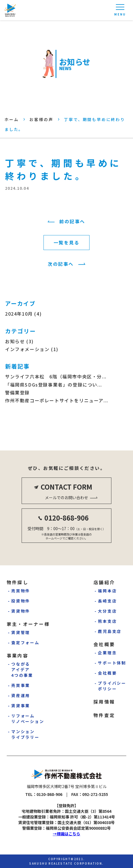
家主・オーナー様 (28, 624)
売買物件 (21, 591)
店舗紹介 (104, 582)
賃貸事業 (21, 706)
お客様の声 (41, 119)
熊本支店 (107, 621)
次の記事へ (61, 264)
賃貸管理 (21, 632)
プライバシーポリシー (112, 686)
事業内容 (18, 655)
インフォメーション (27, 349)
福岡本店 (107, 591)
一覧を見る (67, 242)
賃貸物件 (21, 611)
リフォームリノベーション (28, 719)
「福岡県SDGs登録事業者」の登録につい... (54, 385)
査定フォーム (25, 642)
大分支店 (107, 611)
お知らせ (15, 341)
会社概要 (104, 644)
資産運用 (21, 695)
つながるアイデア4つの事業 (22, 670)
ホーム (12, 119)
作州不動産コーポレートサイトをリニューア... (57, 400)
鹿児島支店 (110, 631)
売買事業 (21, 685)
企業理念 (107, 653)
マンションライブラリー (25, 734)
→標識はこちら (66, 834)
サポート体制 (112, 663)
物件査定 (104, 715)
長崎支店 (107, 601)
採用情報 (104, 702)
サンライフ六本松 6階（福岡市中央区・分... (56, 376)
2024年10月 (19, 314)
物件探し (18, 582)
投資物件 (21, 601)
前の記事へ (72, 221)
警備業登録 (17, 392)
